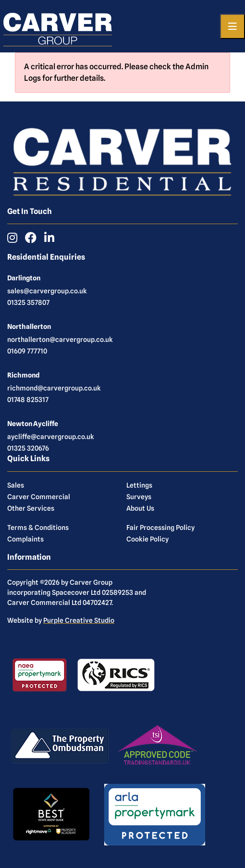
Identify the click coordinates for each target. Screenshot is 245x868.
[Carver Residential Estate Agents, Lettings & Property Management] (58, 26)
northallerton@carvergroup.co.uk (60, 340)
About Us (140, 508)
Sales (16, 485)
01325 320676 (28, 448)
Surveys (139, 497)
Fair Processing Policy (160, 528)
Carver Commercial (39, 497)
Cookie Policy (147, 539)
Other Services (31, 508)
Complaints (25, 539)
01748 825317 (28, 400)
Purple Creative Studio (79, 620)
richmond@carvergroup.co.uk (54, 388)
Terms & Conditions (38, 528)
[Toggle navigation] (233, 26)
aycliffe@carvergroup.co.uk (51, 437)
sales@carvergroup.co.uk (47, 291)
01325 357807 (28, 302)
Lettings (139, 485)
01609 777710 (27, 351)
